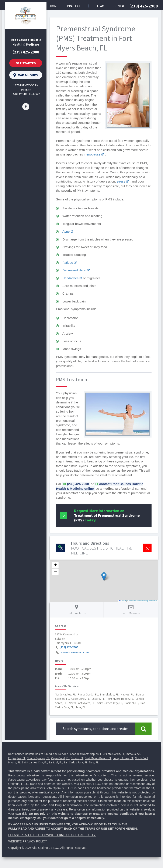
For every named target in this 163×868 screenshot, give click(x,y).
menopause (92, 154)
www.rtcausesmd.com (75, 652)
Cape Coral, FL (60, 758)
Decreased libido (74, 270)
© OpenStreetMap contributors (146, 601)
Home (54, 6)
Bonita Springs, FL (38, 758)
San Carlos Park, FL (76, 762)
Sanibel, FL (55, 762)
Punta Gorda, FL (114, 754)
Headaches (70, 278)
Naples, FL (19, 758)
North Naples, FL (93, 754)
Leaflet (122, 601)
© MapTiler (131, 601)
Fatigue (68, 263)
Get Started (26, 63)
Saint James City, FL (34, 762)
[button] (104, 577)
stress (121, 181)
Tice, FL (94, 762)
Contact (120, 6)
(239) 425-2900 (144, 6)
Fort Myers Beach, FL (98, 758)
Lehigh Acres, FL (123, 758)
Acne (66, 231)
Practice (74, 6)
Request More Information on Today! (107, 515)
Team (100, 6)
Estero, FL (77, 758)
